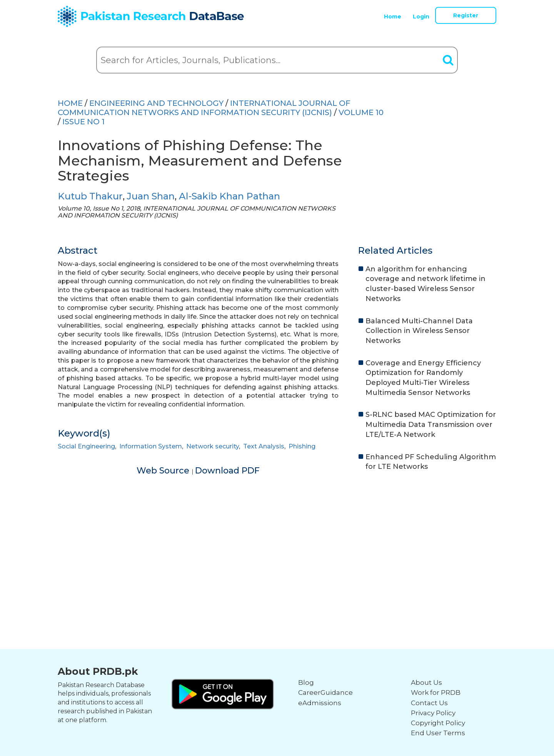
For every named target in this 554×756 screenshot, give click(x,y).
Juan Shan (151, 196)
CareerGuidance (325, 692)
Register (466, 15)
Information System (151, 446)
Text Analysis (264, 446)
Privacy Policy (433, 713)
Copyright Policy (438, 723)
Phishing (302, 446)
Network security (213, 446)
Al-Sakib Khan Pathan (229, 196)
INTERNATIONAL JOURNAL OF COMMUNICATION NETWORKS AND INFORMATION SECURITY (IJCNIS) (204, 108)
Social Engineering (86, 446)
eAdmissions (320, 703)
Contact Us (429, 703)
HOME (70, 103)
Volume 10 (361, 112)
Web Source (164, 471)
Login (421, 17)
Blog (306, 682)
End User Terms (438, 733)
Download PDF (227, 471)
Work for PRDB (436, 692)
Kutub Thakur (90, 196)
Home (393, 17)
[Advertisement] (277, 537)
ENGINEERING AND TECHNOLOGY (156, 103)
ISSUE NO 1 (83, 122)
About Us (426, 682)
